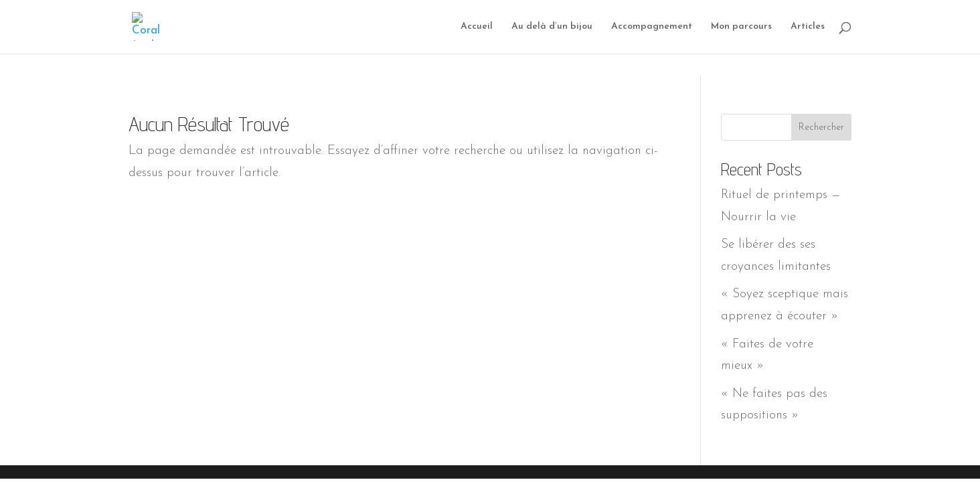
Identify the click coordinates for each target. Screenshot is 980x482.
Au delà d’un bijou (552, 27)
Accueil (477, 27)
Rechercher (821, 128)
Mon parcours (741, 27)
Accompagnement (652, 27)
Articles (808, 27)
